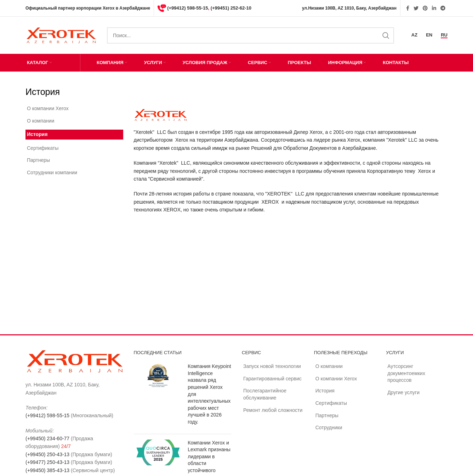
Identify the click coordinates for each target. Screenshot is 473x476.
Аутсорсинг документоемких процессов (406, 373)
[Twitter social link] (416, 8)
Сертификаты (43, 148)
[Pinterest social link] (425, 8)
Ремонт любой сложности (273, 410)
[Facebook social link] (408, 8)
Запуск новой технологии (272, 366)
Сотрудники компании (52, 172)
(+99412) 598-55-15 (187, 8)
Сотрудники (329, 427)
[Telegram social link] (443, 8)
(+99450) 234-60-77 (47, 438)
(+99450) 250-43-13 (47, 454)
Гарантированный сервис (272, 379)
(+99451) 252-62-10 (231, 8)
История (37, 134)
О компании (41, 121)
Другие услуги (403, 392)
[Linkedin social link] (434, 8)
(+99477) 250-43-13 (47, 462)
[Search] (250, 35)
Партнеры (38, 160)
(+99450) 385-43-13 (47, 470)
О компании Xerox (48, 108)
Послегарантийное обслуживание (265, 394)
